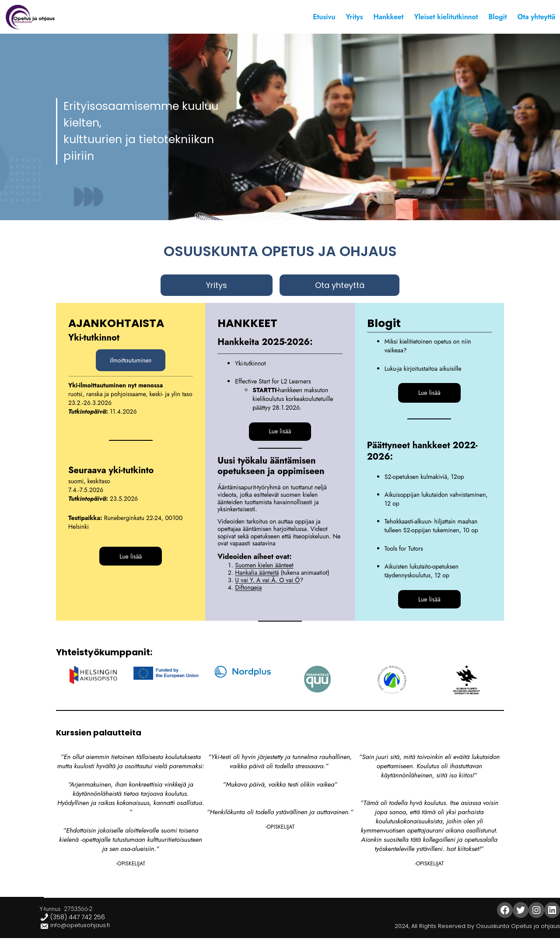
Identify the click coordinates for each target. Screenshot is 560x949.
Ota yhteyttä (340, 285)
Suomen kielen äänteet (264, 565)
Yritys (217, 285)
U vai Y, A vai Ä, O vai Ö (267, 580)
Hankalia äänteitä (257, 573)
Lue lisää (131, 556)
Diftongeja (248, 587)
